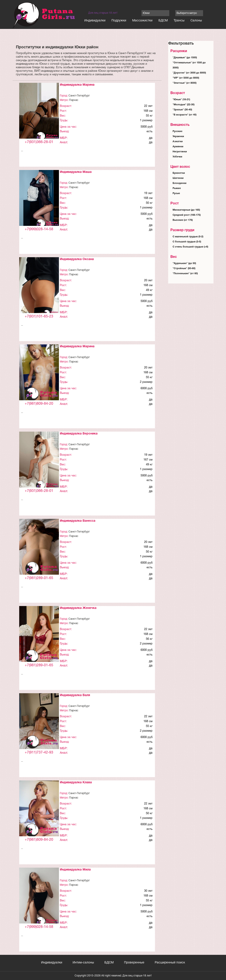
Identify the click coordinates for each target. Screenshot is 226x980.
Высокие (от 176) (183, 220)
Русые (176, 193)
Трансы (179, 21)
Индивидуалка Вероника (79, 434)
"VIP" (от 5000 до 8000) (186, 78)
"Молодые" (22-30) (184, 105)
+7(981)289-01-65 (39, 578)
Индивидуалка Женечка (78, 608)
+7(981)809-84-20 (39, 404)
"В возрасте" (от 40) (185, 115)
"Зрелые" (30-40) (182, 110)
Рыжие (177, 188)
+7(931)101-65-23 (39, 317)
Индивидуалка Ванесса (78, 521)
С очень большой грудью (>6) (190, 247)
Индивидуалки (95, 21)
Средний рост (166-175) (187, 215)
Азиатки (178, 142)
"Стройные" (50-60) (184, 268)
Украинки (178, 136)
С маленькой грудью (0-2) (188, 237)
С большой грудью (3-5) (187, 242)
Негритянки (180, 152)
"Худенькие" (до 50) (184, 263)
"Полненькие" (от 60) (185, 274)
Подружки (119, 21)
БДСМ (163, 21)
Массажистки (142, 21)
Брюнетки (179, 173)
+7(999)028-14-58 (39, 229)
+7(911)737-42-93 (39, 753)
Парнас (74, 100)
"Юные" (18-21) (181, 100)
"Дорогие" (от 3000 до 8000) (189, 73)
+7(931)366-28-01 (39, 142)
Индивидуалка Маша (76, 172)
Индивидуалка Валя (75, 695)
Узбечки (177, 157)
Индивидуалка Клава (76, 783)
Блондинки (180, 183)
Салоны (196, 21)
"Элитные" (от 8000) (185, 83)
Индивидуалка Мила (75, 870)
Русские (177, 131)
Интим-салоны (83, 963)
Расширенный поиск (170, 963)
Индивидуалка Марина (77, 85)
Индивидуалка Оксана (77, 259)
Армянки (178, 147)
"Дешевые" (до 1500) (185, 58)
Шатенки (178, 178)
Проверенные (134, 963)
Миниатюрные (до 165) (186, 210)
